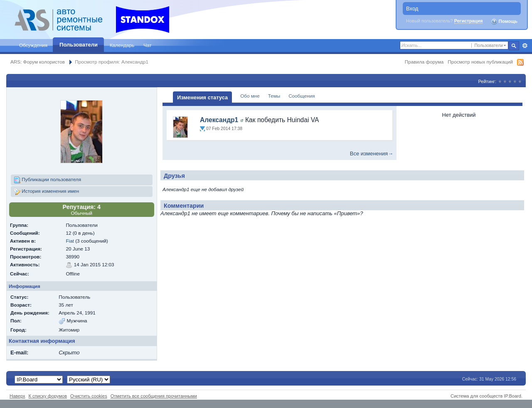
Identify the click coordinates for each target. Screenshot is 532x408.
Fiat (70, 241)
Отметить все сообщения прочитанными (154, 396)
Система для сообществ (477, 396)
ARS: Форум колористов (38, 62)
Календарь (122, 45)
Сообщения (302, 96)
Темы (274, 96)
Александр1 (219, 120)
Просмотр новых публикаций (480, 62)
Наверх (17, 396)
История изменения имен (46, 192)
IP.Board (512, 396)
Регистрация (469, 21)
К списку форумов (48, 396)
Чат (147, 45)
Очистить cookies (89, 396)
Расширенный (525, 46)
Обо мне (250, 96)
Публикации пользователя (47, 180)
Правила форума (424, 62)
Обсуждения (33, 45)
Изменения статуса (202, 97)
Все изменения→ (372, 154)
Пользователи (79, 45)
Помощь (504, 22)
